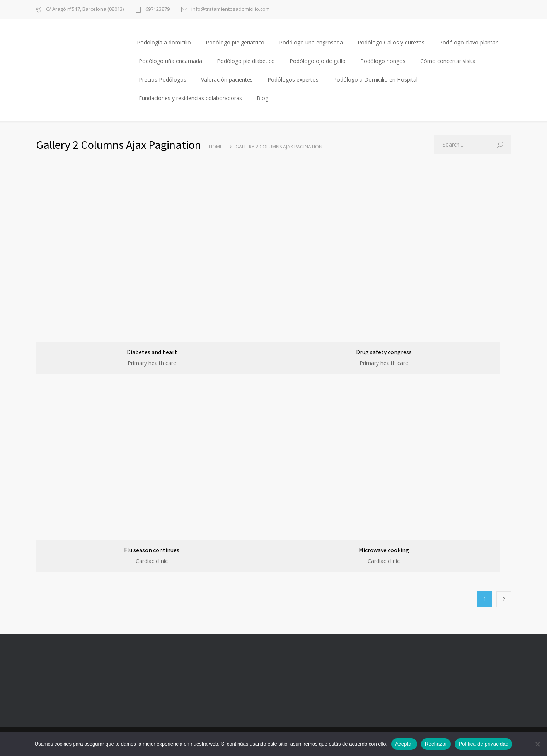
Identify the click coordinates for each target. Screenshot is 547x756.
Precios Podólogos (163, 79)
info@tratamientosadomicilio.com (231, 9)
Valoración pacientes (227, 79)
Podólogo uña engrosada (311, 42)
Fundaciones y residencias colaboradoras (190, 98)
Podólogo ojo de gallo (318, 61)
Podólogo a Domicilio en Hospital (375, 79)
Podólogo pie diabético (246, 61)
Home (216, 147)
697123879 (158, 9)
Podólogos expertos (293, 79)
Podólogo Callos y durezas (391, 42)
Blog (262, 98)
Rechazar (436, 744)
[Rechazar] (537, 744)
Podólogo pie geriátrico (235, 42)
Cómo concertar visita (448, 61)
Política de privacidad (483, 744)
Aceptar (404, 744)
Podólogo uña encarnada (170, 61)
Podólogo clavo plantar (468, 42)
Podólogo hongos (383, 61)
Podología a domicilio (164, 42)
